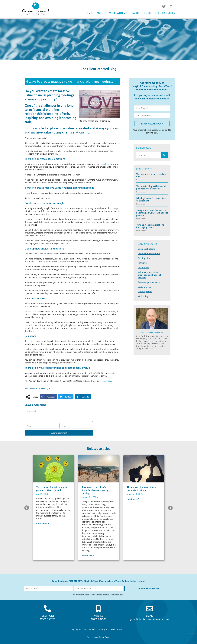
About (101, 13)
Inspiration (143, 267)
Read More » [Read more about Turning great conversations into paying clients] (141, 230)
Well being (143, 296)
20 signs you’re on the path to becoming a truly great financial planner (152, 213)
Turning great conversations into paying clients (150, 226)
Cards (136, 13)
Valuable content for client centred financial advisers (149, 275)
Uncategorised (145, 291)
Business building (147, 249)
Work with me (118, 13)
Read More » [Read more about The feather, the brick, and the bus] (141, 180)
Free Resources (165, 13)
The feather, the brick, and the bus (151, 175)
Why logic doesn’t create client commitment (151, 199)
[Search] (164, 155)
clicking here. (106, 381)
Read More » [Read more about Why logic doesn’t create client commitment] (141, 204)
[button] (48, 397)
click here (105, 164)
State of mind (145, 287)
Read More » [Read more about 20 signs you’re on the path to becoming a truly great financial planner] (141, 218)
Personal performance (149, 282)
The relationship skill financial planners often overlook (151, 187)
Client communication (149, 253)
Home (88, 13)
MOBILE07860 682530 (98, 617)
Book (147, 13)
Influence (143, 263)
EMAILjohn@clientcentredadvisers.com (150, 617)
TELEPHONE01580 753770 (47, 617)
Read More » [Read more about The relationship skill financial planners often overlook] (141, 192)
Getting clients (145, 258)
